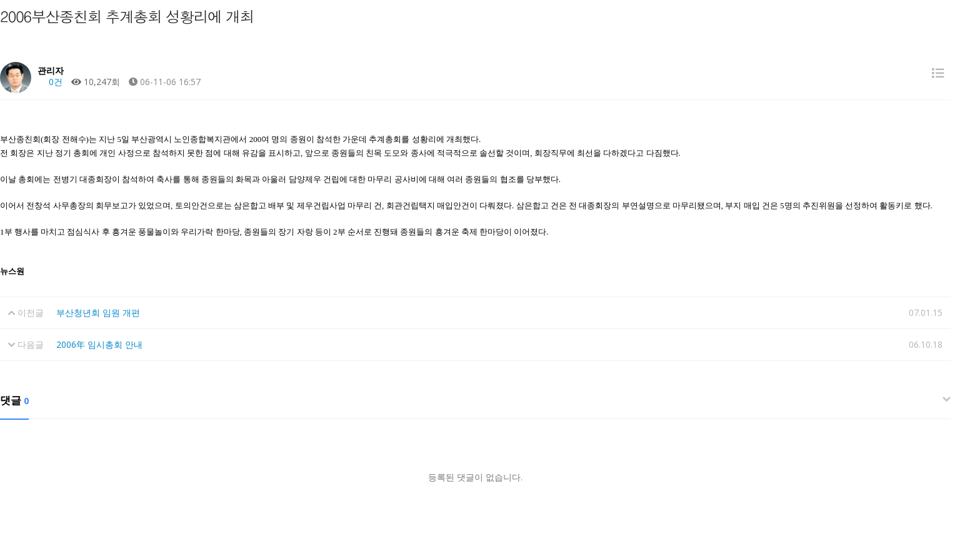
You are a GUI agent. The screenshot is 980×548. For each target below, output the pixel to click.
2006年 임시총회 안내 (99, 344)
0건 (50, 82)
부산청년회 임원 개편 (98, 312)
